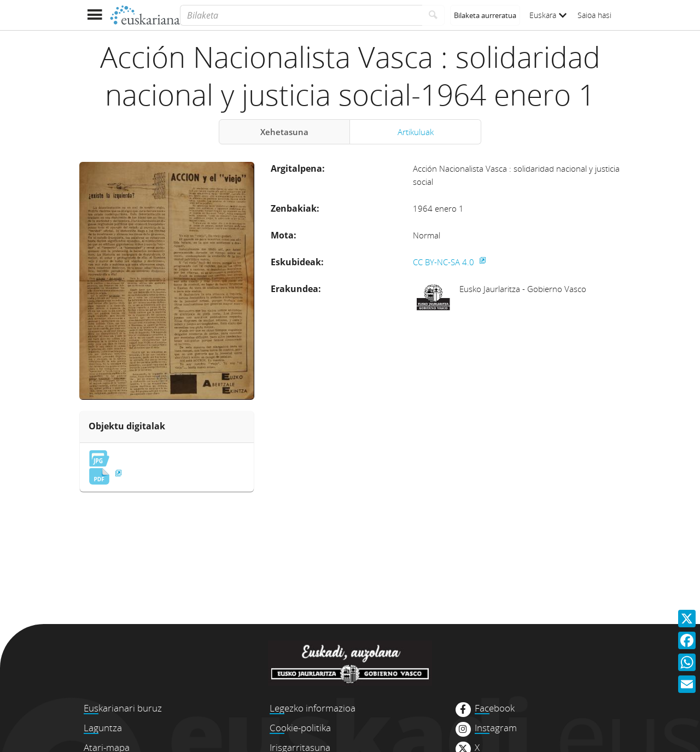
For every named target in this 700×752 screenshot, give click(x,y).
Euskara (548, 15)
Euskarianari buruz (123, 708)
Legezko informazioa (313, 708)
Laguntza (103, 728)
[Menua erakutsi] (94, 15)
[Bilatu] (433, 15)
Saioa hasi (594, 15)
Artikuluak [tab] (416, 132)
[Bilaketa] (301, 15)
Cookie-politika (300, 728)
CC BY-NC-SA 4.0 (445, 262)
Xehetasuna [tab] (284, 132)
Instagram (496, 728)
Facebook (495, 708)
